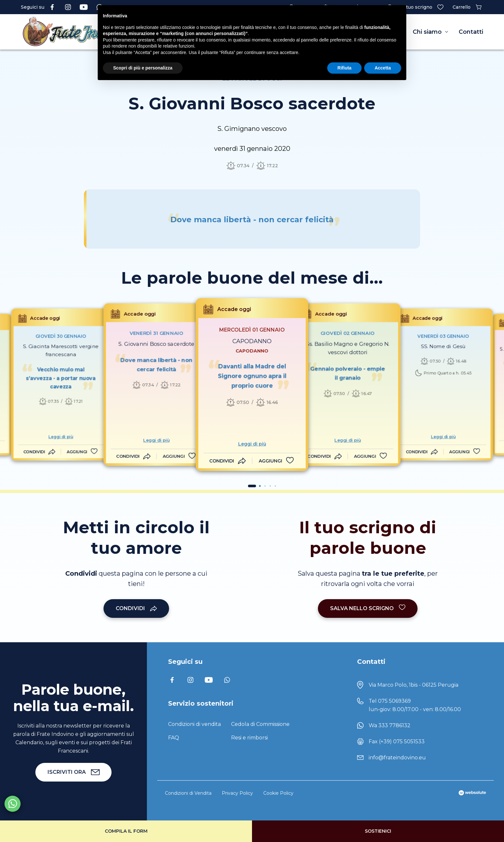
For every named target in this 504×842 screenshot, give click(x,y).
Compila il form (126, 831)
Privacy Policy (237, 793)
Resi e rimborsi (249, 738)
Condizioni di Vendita (188, 793)
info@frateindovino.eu (397, 758)
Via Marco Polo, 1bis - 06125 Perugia (414, 685)
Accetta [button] (383, 68)
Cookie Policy (278, 793)
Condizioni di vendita (194, 724)
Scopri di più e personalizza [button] (143, 68)
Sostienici (378, 831)
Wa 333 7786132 (390, 725)
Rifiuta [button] (345, 68)
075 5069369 (394, 701)
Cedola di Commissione (260, 724)
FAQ (174, 738)
